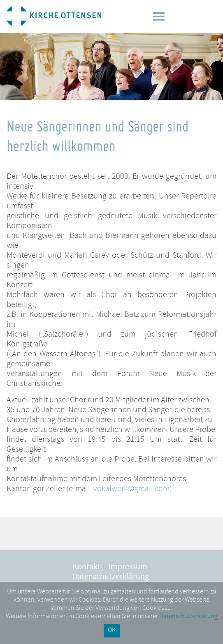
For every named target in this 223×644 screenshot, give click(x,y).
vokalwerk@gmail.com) (133, 489)
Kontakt (86, 568)
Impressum (128, 568)
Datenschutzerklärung (111, 577)
